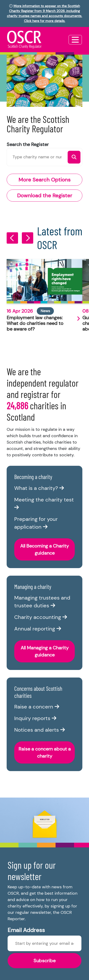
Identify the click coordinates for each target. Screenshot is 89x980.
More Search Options (44, 180)
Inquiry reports (35, 718)
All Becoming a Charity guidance (44, 549)
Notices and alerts (40, 730)
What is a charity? (39, 488)
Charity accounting (41, 617)
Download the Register (45, 196)
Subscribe (44, 961)
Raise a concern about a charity (45, 752)
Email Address (26, 930)
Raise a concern (37, 707)
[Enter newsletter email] (44, 943)
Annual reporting (38, 629)
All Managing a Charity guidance (45, 651)
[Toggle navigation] (75, 40)
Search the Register (28, 144)
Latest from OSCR (60, 238)
